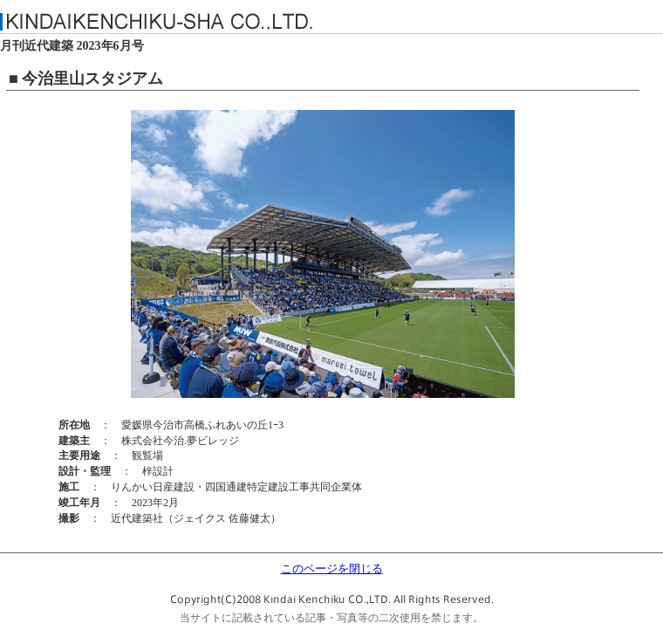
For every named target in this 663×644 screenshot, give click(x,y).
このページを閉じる (332, 569)
